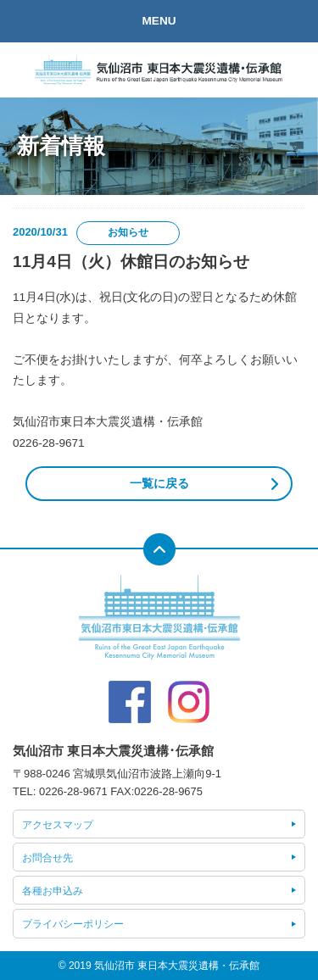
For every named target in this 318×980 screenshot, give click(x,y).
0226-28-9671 (73, 791)
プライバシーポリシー (73, 924)
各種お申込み (53, 891)
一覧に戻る (159, 484)
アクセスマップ (58, 825)
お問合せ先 (47, 858)
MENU (159, 21)
